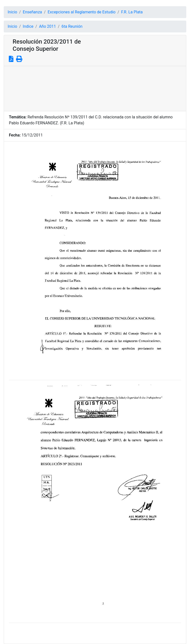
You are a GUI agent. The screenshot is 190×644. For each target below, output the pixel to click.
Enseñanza (32, 12)
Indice (28, 26)
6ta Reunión (72, 26)
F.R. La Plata (132, 12)
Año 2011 (47, 26)
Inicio (12, 12)
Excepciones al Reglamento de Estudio (82, 12)
